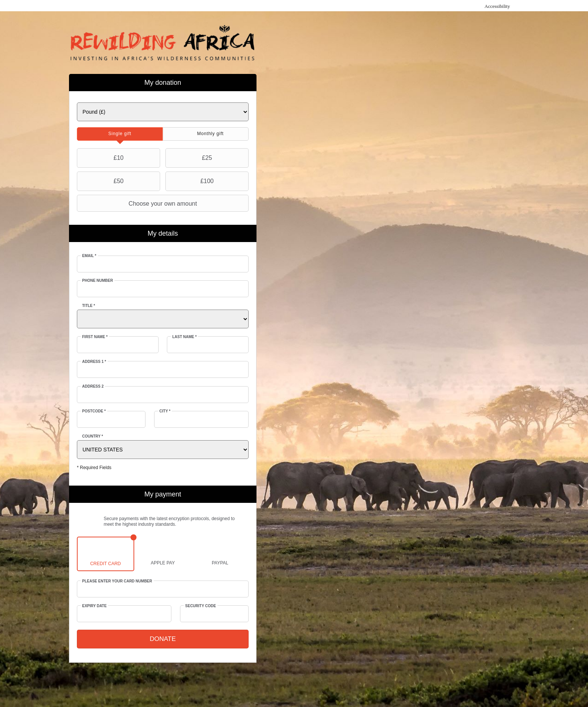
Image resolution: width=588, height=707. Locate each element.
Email (89, 256)
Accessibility (497, 6)
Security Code (201, 606)
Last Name (184, 337)
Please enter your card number (117, 581)
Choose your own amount (138, 203)
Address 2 (93, 386)
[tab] (120, 134)
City (165, 411)
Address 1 (94, 362)
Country (93, 436)
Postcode (94, 411)
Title (88, 306)
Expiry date (94, 606)
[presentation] (120, 134)
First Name (95, 337)
